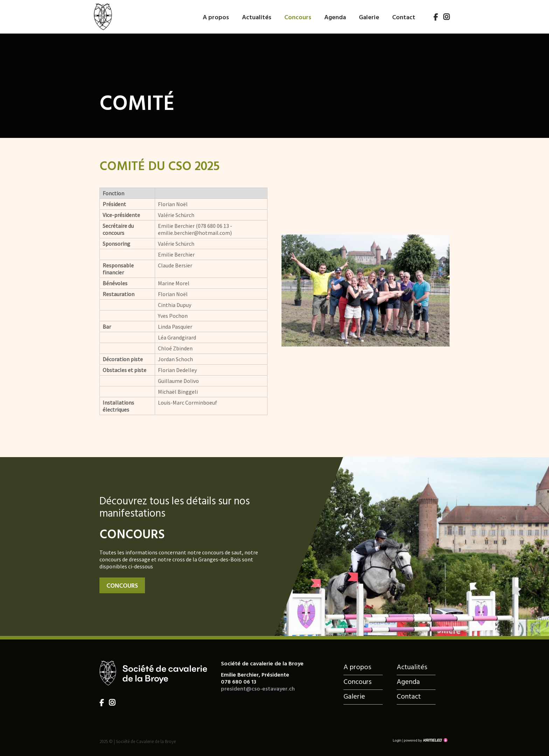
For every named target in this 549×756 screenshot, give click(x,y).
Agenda (335, 17)
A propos (216, 17)
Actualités (257, 17)
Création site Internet (425, 740)
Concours (298, 17)
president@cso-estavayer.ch (258, 689)
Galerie (369, 17)
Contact (404, 17)
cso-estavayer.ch (103, 15)
